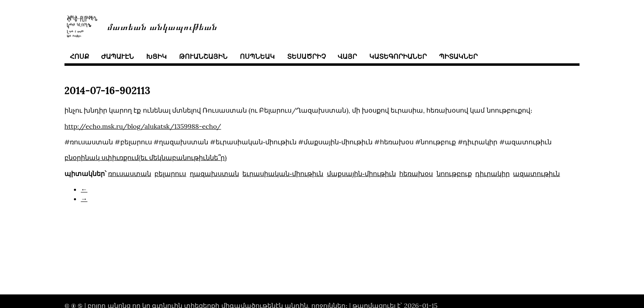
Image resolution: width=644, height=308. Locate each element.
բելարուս (170, 174)
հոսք (79, 56)
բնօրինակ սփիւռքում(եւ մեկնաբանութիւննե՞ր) (146, 157)
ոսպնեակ (257, 56)
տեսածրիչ (306, 56)
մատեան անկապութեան (162, 26)
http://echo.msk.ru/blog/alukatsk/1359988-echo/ (143, 126)
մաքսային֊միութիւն (361, 174)
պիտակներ (458, 56)
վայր (347, 56)
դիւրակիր (492, 174)
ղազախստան (214, 174)
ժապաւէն (117, 56)
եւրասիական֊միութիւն (283, 174)
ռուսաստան (130, 174)
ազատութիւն (536, 174)
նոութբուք (454, 174)
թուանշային (203, 56)
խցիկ (156, 56)
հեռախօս (416, 174)
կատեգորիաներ (398, 56)
